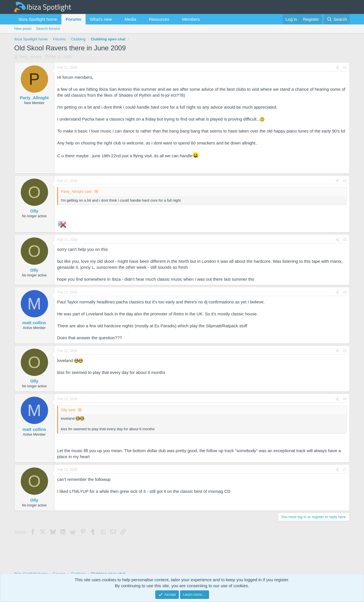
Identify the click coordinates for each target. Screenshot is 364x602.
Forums (74, 19)
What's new (101, 19)
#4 (345, 292)
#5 (345, 351)
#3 (345, 240)
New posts (23, 29)
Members (191, 19)
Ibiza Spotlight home (38, 19)
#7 (345, 470)
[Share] (337, 68)
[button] (116, 19)
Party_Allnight (30, 57)
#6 (345, 399)
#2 (345, 181)
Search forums (48, 29)
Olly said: (68, 410)
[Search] (337, 19)
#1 (345, 68)
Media (130, 19)
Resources (159, 19)
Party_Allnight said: (77, 192)
